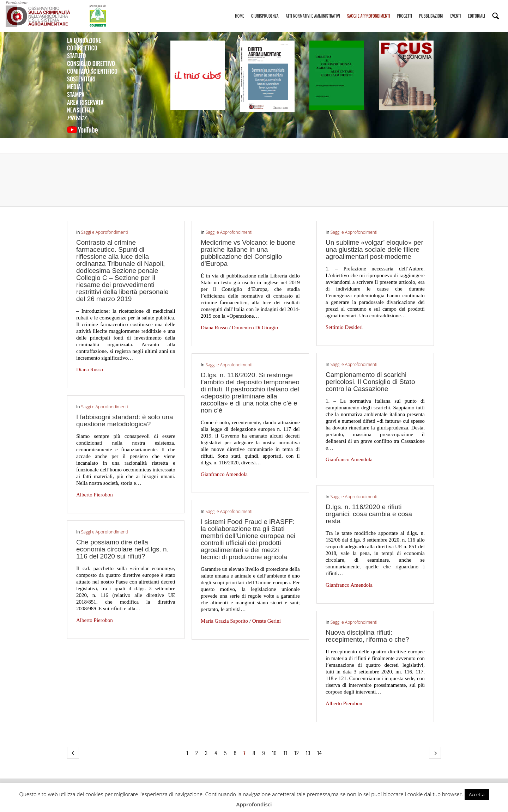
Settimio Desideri (344, 327)
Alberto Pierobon (95, 495)
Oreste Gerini (267, 621)
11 (285, 753)
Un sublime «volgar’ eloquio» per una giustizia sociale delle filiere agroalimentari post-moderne (374, 249)
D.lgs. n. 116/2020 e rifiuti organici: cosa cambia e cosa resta (369, 514)
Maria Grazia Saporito (224, 621)
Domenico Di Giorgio (255, 328)
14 (319, 753)
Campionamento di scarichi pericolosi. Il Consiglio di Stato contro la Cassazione (370, 382)
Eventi (455, 9)
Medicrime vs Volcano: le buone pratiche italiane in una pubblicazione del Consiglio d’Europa (248, 253)
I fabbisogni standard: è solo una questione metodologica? (125, 420)
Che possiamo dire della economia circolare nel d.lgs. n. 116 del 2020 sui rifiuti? (122, 549)
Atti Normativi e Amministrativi (313, 9)
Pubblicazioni (431, 9)
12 (297, 753)
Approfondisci (254, 804)
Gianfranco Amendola (349, 459)
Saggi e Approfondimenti (369, 9)
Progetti (404, 9)
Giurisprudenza (265, 9)
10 (274, 753)
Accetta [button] (477, 794)
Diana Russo (90, 370)
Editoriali (477, 9)
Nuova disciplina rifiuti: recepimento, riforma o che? (367, 636)
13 (308, 753)
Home (240, 9)
